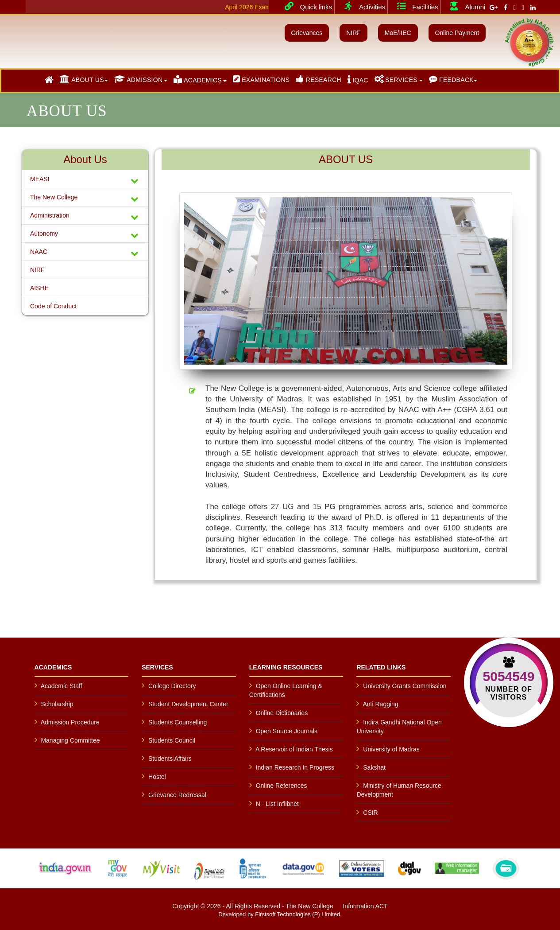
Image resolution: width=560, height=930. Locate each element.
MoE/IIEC (398, 33)
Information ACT (365, 906)
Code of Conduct (53, 306)
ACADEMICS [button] (198, 79)
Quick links (305, 6)
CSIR (370, 813)
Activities (361, 6)
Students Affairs (170, 759)
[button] (49, 80)
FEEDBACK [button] (451, 79)
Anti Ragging (381, 704)
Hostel (157, 777)
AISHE (39, 288)
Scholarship (57, 704)
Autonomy (85, 235)
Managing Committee (70, 740)
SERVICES (396, 79)
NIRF (353, 33)
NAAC (85, 253)
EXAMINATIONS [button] (261, 79)
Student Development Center (188, 704)
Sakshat (374, 767)
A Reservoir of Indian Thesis (294, 749)
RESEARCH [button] (319, 79)
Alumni (464, 6)
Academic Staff (62, 686)
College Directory (172, 686)
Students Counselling (178, 722)
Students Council (172, 740)
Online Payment (457, 33)
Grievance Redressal (177, 795)
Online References (282, 786)
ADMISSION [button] (139, 79)
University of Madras (391, 749)
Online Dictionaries (282, 713)
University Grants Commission (405, 686)
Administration (85, 216)
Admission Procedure (70, 722)
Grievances (307, 33)
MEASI (85, 180)
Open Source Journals (287, 731)
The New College (85, 198)
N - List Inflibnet (277, 804)
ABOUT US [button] (82, 79)
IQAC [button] (358, 79)
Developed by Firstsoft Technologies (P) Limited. (280, 914)
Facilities (414, 6)
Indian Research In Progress (295, 767)
